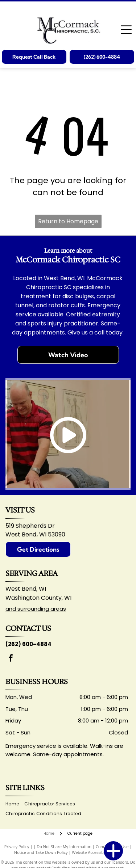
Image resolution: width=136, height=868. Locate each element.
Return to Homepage (68, 221)
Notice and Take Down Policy (41, 852)
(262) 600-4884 (28, 644)
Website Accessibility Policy (97, 852)
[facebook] (11, 659)
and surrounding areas (36, 609)
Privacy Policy (17, 846)
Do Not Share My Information (64, 846)
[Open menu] (126, 30)
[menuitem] (15, 804)
